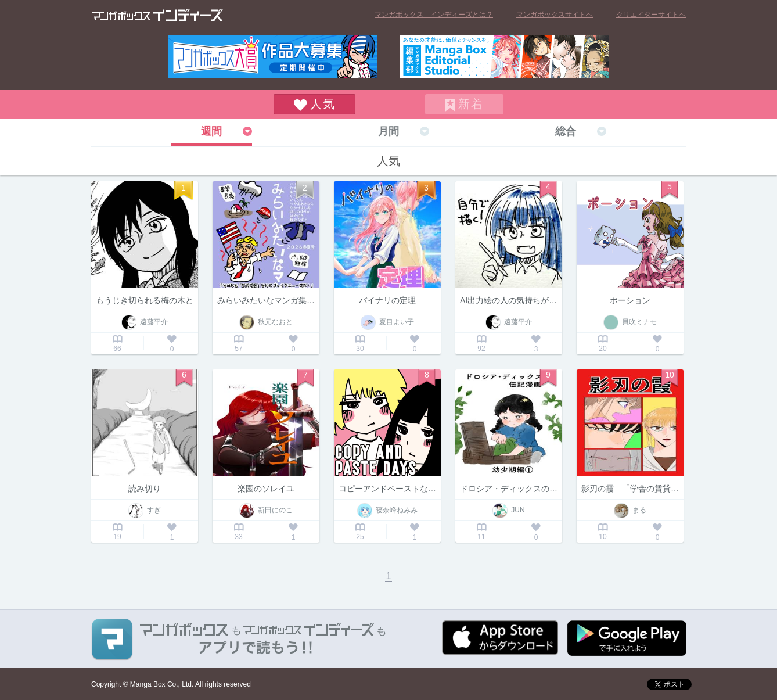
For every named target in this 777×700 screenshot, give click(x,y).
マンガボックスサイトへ (555, 15)
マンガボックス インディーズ (157, 15)
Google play (627, 638)
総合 (566, 131)
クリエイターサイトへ (651, 15)
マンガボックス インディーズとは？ (434, 15)
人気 (323, 104)
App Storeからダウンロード (500, 638)
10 (670, 375)
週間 (211, 131)
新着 (471, 104)
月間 (388, 131)
